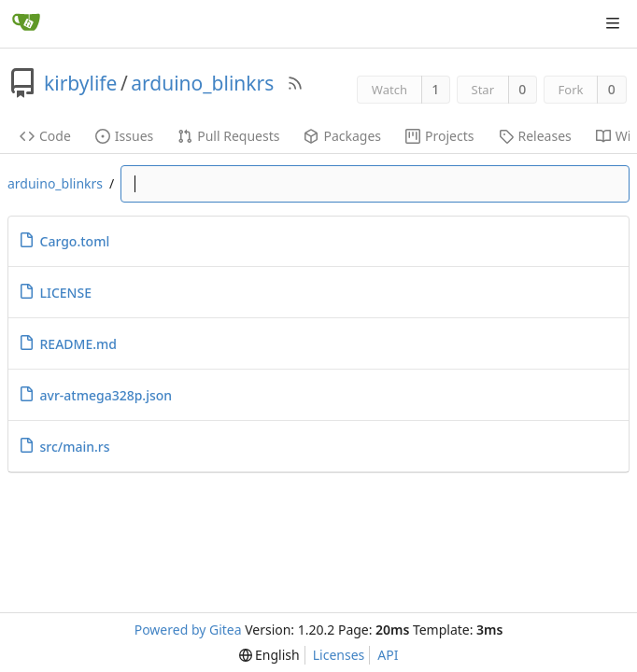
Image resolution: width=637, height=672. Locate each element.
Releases (535, 136)
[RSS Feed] (295, 83)
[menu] (269, 655)
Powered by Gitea (188, 630)
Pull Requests (228, 136)
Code (45, 136)
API (388, 655)
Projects (439, 136)
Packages (342, 136)
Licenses (339, 655)
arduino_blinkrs (202, 83)
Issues (124, 136)
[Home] (26, 23)
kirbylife (80, 83)
